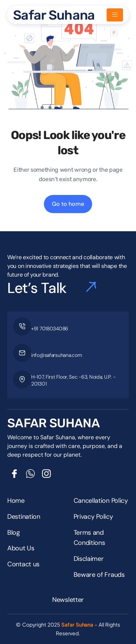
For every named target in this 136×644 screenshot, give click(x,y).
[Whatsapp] (30, 474)
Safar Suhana (54, 15)
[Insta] (46, 474)
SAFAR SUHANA (53, 423)
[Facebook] (15, 474)
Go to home (68, 204)
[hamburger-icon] (115, 15)
